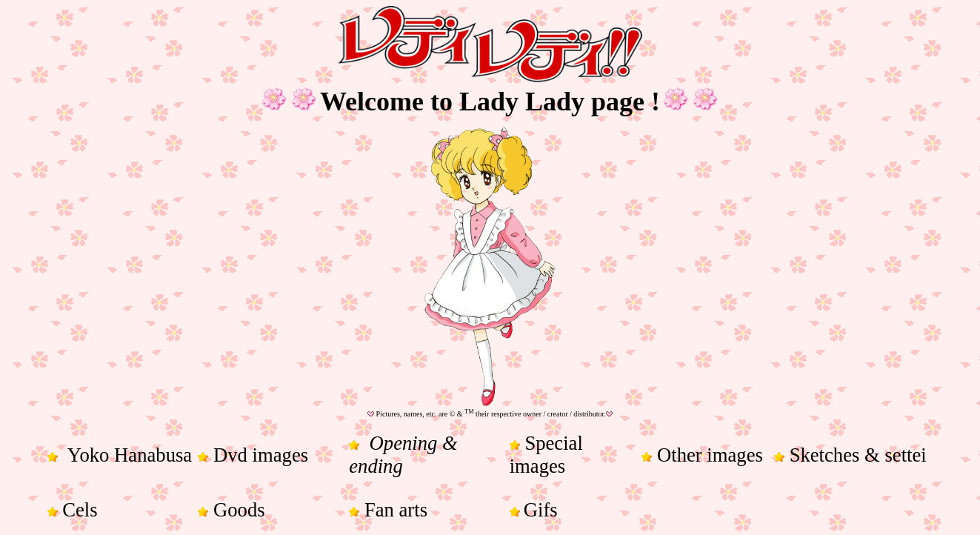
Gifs (541, 510)
